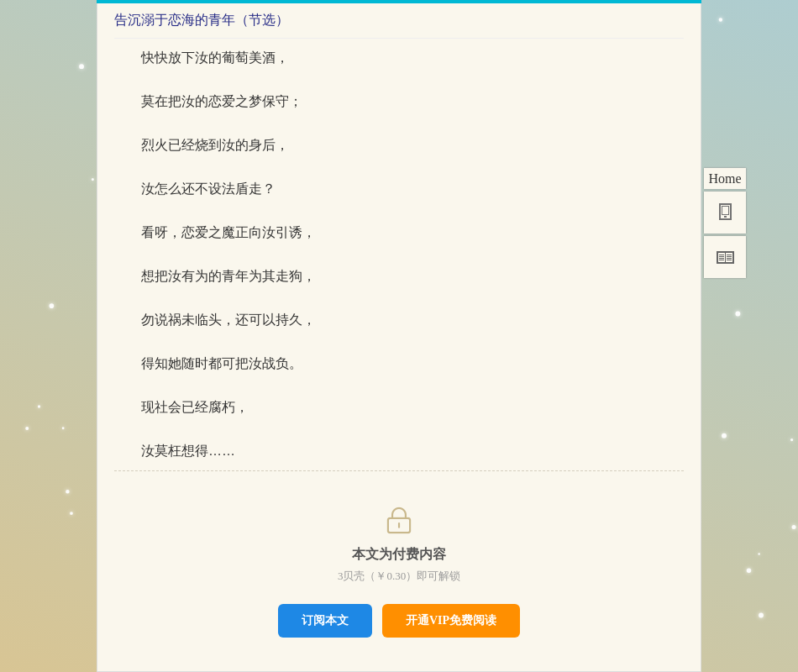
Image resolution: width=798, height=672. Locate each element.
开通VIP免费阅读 (451, 620)
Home (724, 178)
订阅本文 (325, 620)
